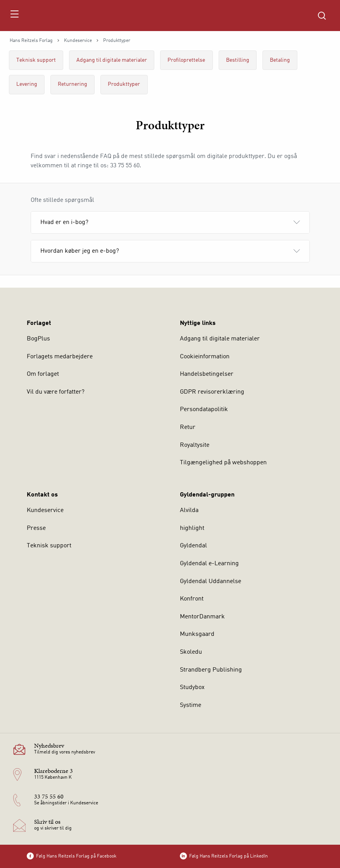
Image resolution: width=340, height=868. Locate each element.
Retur (188, 427)
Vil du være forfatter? (56, 392)
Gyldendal (193, 546)
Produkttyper (124, 84)
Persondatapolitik (204, 410)
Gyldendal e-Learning (209, 564)
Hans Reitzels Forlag (31, 41)
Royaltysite (195, 445)
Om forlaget (43, 374)
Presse (36, 528)
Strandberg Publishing (211, 670)
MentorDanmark (202, 617)
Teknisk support (36, 60)
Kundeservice (78, 41)
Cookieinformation (205, 357)
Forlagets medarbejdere (60, 357)
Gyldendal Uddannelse (211, 582)
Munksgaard (197, 634)
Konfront (192, 599)
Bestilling (238, 60)
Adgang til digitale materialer (112, 60)
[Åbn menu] (14, 16)
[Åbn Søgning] (322, 16)
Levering (27, 84)
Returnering (72, 84)
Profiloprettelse (186, 60)
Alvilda (189, 510)
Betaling (280, 60)
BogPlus (38, 339)
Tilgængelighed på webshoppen (223, 463)
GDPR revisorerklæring (212, 392)
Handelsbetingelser (207, 374)
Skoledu (191, 652)
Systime (191, 705)
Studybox (192, 687)
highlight (192, 528)
